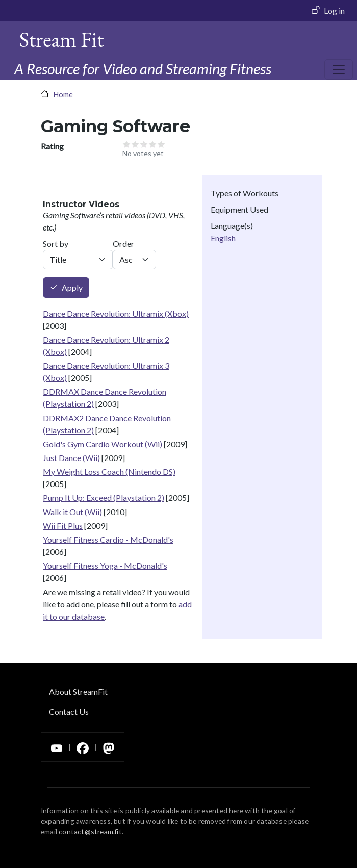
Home (63, 94)
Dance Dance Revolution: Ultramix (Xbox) (116, 313)
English (223, 238)
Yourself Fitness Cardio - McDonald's (108, 539)
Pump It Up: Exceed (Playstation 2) (104, 497)
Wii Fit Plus (63, 526)
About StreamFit (78, 691)
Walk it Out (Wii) (72, 512)
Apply (72, 288)
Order (123, 244)
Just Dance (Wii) (71, 458)
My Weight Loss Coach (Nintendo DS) (109, 471)
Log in (334, 10)
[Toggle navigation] (339, 69)
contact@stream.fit (90, 832)
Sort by (56, 244)
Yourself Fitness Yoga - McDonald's (105, 565)
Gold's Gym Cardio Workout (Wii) (103, 444)
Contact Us (69, 712)
